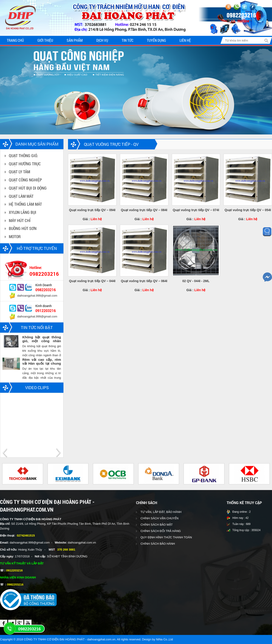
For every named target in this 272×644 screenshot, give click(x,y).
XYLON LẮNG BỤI (23, 212)
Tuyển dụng (156, 40)
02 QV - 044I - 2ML (196, 281)
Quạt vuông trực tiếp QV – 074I (196, 210)
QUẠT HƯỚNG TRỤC (25, 164)
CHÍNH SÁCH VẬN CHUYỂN (159, 518)
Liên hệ (185, 40)
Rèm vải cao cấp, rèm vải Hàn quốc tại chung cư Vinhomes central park (42, 361)
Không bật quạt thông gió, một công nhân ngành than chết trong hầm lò (42, 339)
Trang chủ (15, 40)
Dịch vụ (102, 40)
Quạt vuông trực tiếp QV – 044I (92, 281)
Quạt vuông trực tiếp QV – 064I (144, 281)
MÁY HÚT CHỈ (20, 220)
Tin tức (127, 40)
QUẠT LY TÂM (19, 172)
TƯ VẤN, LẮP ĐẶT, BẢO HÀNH (161, 512)
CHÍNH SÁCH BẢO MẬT (157, 525)
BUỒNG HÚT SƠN (23, 228)
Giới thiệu (45, 40)
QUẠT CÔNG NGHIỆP (25, 180)
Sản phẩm (75, 40)
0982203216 (29, 629)
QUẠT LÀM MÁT (21, 196)
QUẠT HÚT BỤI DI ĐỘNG (28, 188)
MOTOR (15, 237)
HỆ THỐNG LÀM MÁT (25, 204)
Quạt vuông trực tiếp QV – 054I (248, 210)
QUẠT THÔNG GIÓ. (23, 156)
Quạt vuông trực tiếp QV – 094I (92, 210)
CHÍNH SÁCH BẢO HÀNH (158, 544)
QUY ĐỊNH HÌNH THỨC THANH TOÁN (166, 537)
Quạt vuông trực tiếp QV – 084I (144, 210)
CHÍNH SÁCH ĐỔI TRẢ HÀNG (161, 531)
